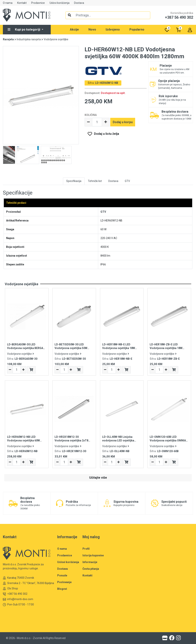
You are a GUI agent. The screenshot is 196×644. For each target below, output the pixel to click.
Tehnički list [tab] (95, 181)
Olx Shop (10, 589)
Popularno (137, 29)
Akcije (74, 29)
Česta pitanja (91, 569)
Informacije (90, 562)
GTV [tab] (127, 181)
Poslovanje (64, 582)
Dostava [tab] (113, 181)
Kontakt (22, 3)
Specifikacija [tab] (74, 181)
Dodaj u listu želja (107, 134)
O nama (8, 3)
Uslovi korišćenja (60, 3)
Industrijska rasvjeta (29, 39)
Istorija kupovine (93, 555)
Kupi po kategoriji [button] (24, 29)
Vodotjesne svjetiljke (56, 39)
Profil (86, 549)
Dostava (79, 3)
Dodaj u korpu (123, 122)
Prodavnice (38, 3)
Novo (92, 29)
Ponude (62, 575)
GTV (103, 212)
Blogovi (62, 589)
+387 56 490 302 (15, 594)
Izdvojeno (113, 29)
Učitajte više (98, 478)
